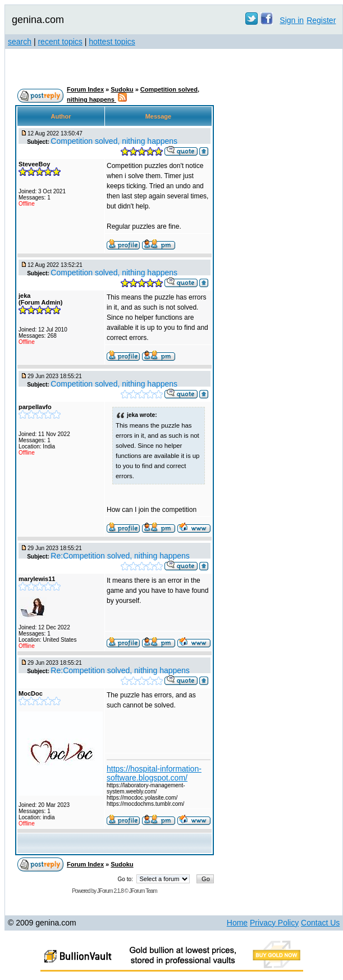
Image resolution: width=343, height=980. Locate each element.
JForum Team (143, 891)
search (20, 42)
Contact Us (320, 923)
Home (237, 923)
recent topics (60, 42)
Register (321, 20)
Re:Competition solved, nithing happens (120, 556)
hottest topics (112, 42)
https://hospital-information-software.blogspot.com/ (154, 773)
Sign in (292, 20)
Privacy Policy (274, 923)
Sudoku (122, 89)
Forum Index (85, 89)
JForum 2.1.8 (110, 891)
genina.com (38, 20)
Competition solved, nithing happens (114, 141)
